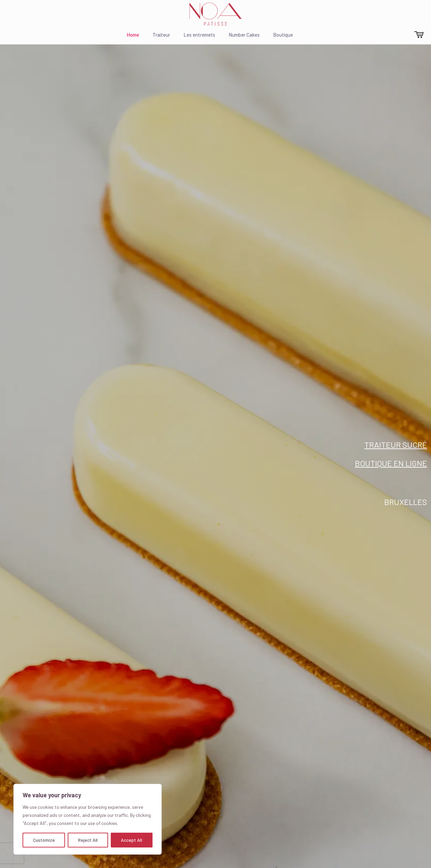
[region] (88, 819)
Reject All (88, 840)
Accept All (131, 840)
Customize (44, 840)
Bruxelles (406, 502)
